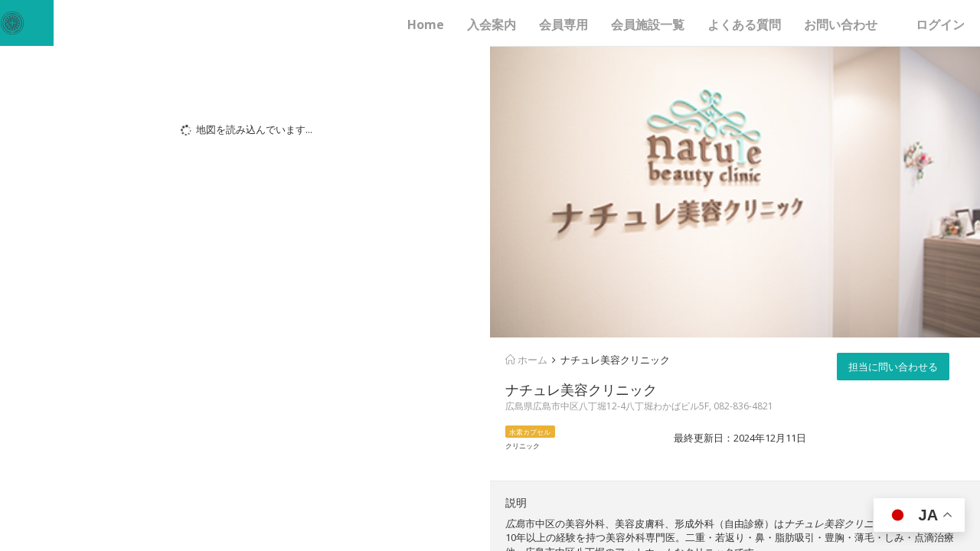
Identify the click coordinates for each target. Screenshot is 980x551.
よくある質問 (744, 24)
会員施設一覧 (648, 24)
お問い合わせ (841, 24)
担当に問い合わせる (893, 367)
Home (426, 24)
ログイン (940, 24)
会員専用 (563, 24)
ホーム (526, 360)
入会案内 (492, 24)
